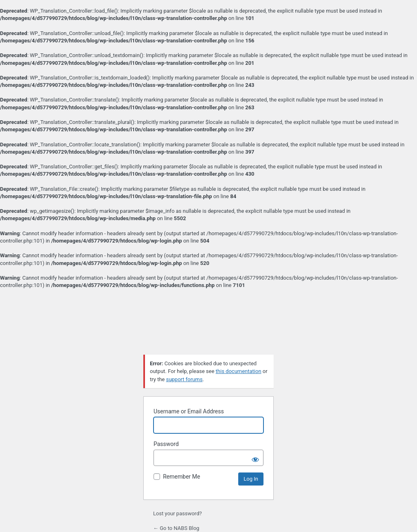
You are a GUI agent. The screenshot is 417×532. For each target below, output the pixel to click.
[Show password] (255, 458)
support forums (184, 379)
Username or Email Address (189, 411)
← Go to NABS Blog (176, 528)
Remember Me (181, 477)
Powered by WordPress (208, 327)
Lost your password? (178, 513)
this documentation (239, 371)
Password (166, 444)
